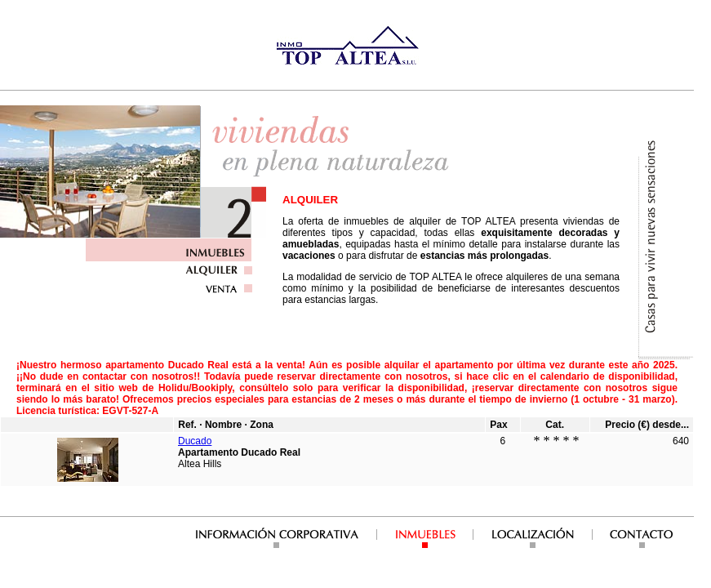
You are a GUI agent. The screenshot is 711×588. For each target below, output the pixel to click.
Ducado (195, 441)
